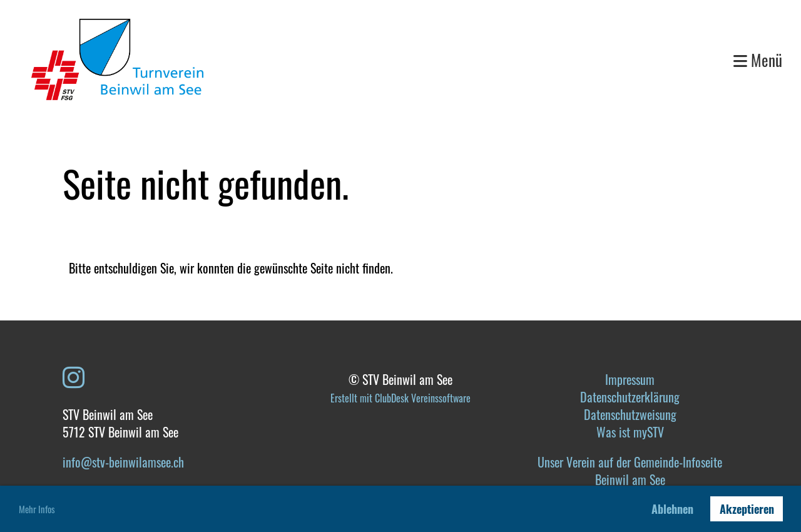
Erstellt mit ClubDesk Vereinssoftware (400, 398)
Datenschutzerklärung (630, 397)
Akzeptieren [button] (747, 509)
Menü (758, 60)
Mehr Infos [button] (37, 509)
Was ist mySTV (630, 432)
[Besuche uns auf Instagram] (74, 376)
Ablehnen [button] (672, 509)
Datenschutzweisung (630, 414)
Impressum (630, 379)
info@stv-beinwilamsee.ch (123, 462)
